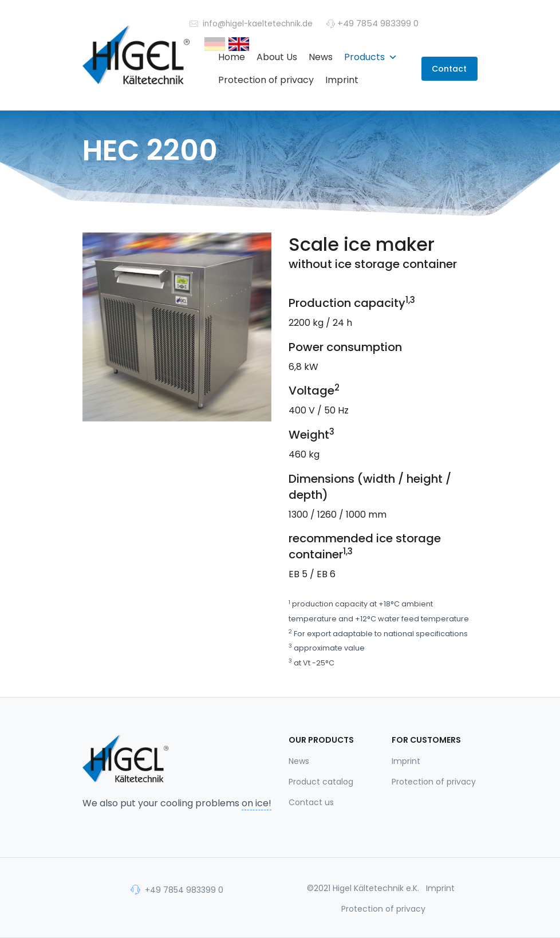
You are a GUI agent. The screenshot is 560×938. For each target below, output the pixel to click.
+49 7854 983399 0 (177, 889)
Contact (449, 69)
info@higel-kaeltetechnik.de (251, 23)
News (321, 57)
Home (232, 57)
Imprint (342, 80)
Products (371, 57)
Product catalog (321, 782)
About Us (277, 57)
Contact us (311, 802)
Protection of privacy (266, 80)
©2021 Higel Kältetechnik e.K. (363, 888)
